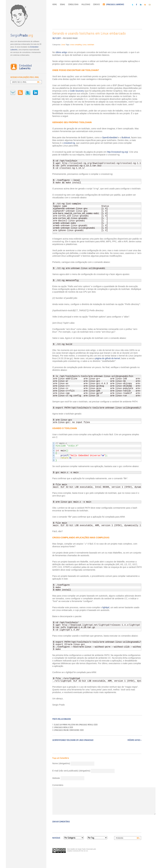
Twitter (28, 92)
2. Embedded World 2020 (63, 727)
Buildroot (126, 137)
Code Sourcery (77, 91)
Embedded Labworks (115, 4)
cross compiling (76, 45)
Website (56, 778)
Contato (96, 4)
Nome (61, 763)
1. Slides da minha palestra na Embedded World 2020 (75, 725)
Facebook (137, 5)
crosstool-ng (69, 143)
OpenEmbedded (110, 137)
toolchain (91, 45)
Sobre (63, 4)
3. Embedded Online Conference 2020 (68, 730)
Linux (63, 45)
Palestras (86, 4)
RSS (20, 92)
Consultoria (73, 4)
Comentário (58, 785)
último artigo (61, 52)
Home (55, 4)
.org (22, 36)
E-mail (13, 92)
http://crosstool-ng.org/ (118, 152)
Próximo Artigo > (134, 740)
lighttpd (106, 607)
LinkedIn (35, 92)
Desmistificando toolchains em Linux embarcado (73, 740)
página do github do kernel (108, 358)
